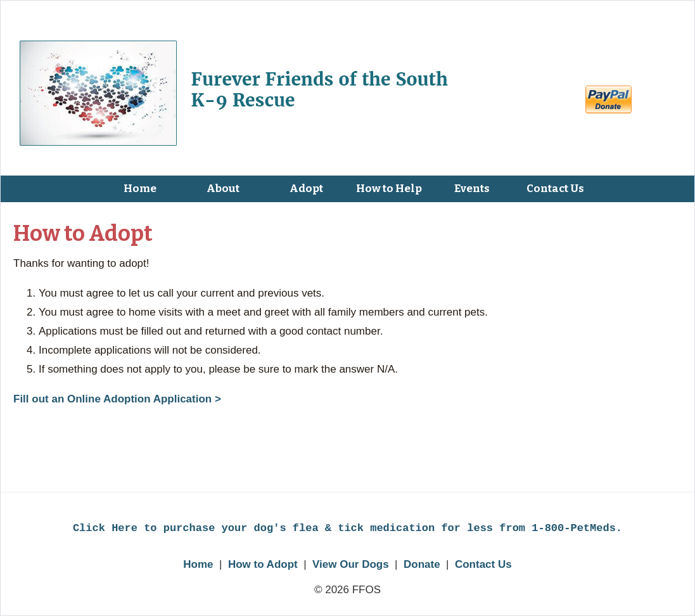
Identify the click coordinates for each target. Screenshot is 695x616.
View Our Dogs (351, 564)
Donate (422, 564)
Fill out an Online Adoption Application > (117, 399)
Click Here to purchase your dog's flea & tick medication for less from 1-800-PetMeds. (347, 528)
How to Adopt (263, 564)
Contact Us (483, 564)
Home (198, 564)
